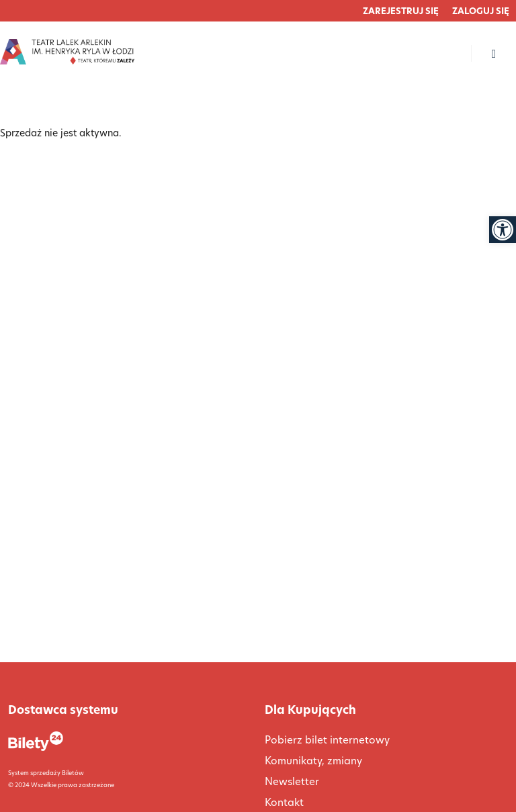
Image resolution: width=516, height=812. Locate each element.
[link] (503, 230)
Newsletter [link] (292, 781)
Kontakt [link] (284, 802)
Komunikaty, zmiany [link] (313, 761)
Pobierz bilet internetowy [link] (327, 740)
